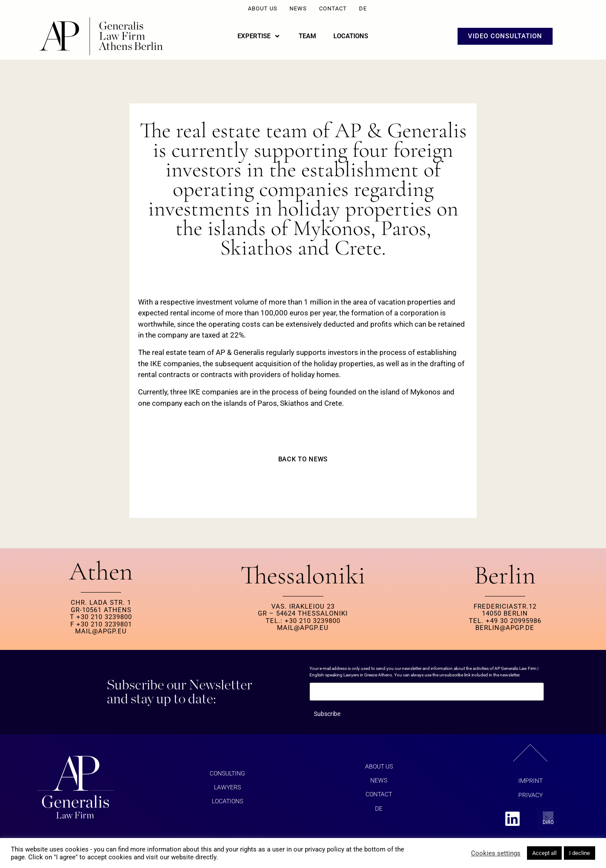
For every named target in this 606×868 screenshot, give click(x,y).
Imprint (530, 781)
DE (363, 8)
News (298, 8)
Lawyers (227, 787)
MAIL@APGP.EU (101, 631)
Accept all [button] (544, 853)
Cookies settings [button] (496, 853)
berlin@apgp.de (505, 628)
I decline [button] (580, 853)
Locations (227, 802)
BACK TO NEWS (303, 459)
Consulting (227, 773)
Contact (333, 8)
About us (263, 8)
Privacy (530, 795)
